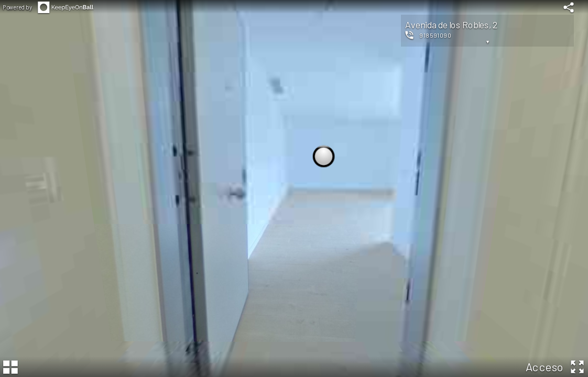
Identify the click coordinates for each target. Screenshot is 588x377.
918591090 (435, 35)
